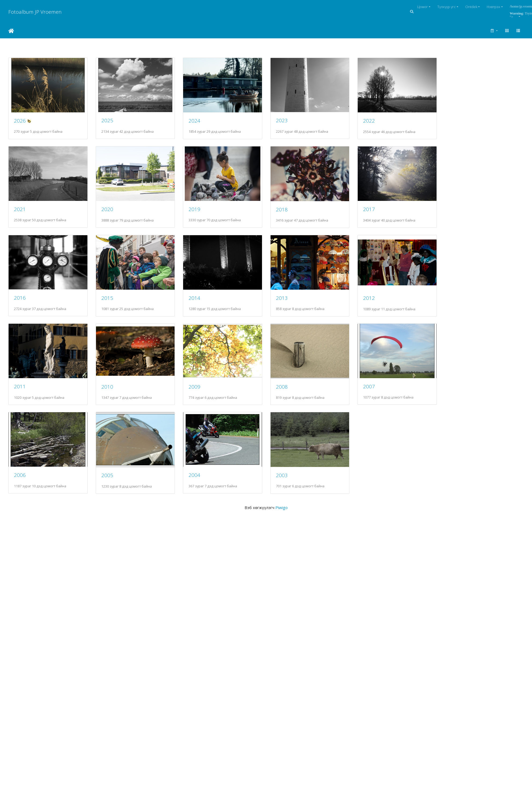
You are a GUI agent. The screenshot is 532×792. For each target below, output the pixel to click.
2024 (200, 122)
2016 (20, 304)
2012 (381, 304)
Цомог (423, 7)
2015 (110, 304)
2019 (200, 213)
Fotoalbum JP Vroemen (35, 12)
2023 (290, 122)
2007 (381, 394)
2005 (110, 485)
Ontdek (471, 7)
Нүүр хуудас (11, 31)
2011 (20, 394)
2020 (110, 213)
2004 (200, 485)
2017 (381, 213)
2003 (290, 485)
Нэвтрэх (494, 7)
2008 (290, 395)
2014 (200, 304)
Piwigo (282, 518)
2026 (20, 122)
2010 (110, 395)
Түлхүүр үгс (447, 7)
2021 (20, 213)
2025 (110, 122)
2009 (200, 395)
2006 (20, 485)
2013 (290, 304)
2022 (381, 123)
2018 (290, 213)
